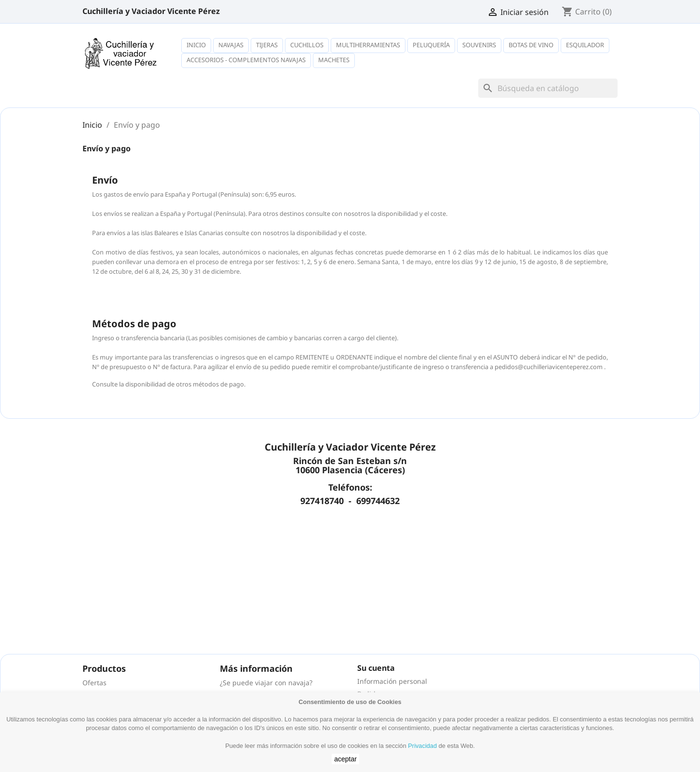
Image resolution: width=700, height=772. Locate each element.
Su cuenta (376, 668)
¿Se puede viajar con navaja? (266, 683)
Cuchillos (307, 45)
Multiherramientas (368, 45)
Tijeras (267, 45)
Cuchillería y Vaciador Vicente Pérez (151, 11)
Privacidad (422, 746)
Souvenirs (479, 45)
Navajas (231, 45)
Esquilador (585, 45)
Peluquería (431, 45)
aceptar (345, 759)
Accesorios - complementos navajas (246, 60)
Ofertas (94, 683)
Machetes (334, 60)
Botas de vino (531, 45)
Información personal (392, 681)
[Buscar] (548, 88)
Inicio (196, 45)
